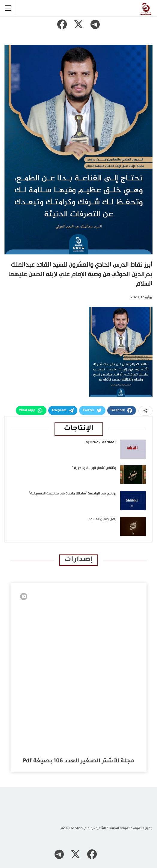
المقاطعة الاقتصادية (101, 442)
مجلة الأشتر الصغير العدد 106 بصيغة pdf (78, 761)
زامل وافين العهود (102, 519)
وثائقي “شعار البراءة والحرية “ (94, 468)
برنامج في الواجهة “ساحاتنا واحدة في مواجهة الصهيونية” (73, 494)
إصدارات (79, 560)
